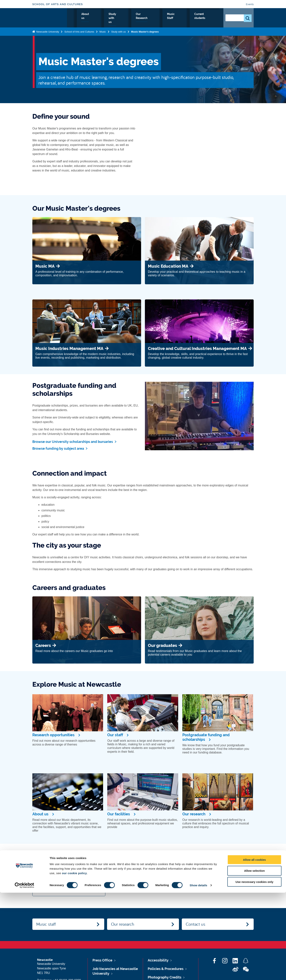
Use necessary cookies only (254, 969)
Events (250, 4)
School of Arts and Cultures (58, 4)
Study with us (128, 18)
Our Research (154, 18)
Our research (123, 924)
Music (103, 31)
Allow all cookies (255, 947)
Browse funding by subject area (58, 448)
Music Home (84, 18)
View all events (50, 890)
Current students (205, 18)
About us (106, 18)
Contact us (195, 924)
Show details (199, 973)
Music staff (46, 924)
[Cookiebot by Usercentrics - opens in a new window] (24, 973)
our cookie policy (75, 960)
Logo (50, 18)
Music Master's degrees (145, 31)
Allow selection (254, 958)
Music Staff (178, 18)
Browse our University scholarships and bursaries (73, 442)
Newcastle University (47, 31)
